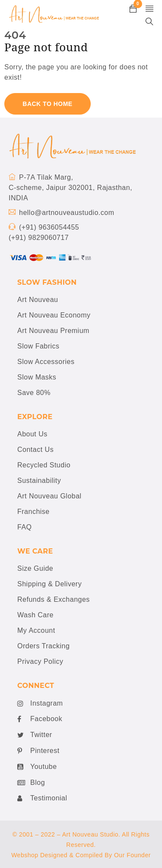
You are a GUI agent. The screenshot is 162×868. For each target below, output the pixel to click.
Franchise (33, 512)
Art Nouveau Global (49, 496)
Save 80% (34, 393)
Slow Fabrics (38, 346)
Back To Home (47, 104)
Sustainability (39, 481)
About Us (32, 434)
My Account (36, 630)
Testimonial (42, 798)
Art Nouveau (38, 300)
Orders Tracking (43, 646)
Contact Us (35, 450)
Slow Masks (37, 377)
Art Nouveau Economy (54, 315)
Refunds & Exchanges (54, 599)
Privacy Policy (40, 661)
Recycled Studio (44, 465)
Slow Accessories (46, 362)
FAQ (25, 527)
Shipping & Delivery (49, 584)
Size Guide (35, 568)
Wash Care (35, 615)
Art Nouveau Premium (53, 331)
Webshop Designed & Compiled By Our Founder (81, 855)
